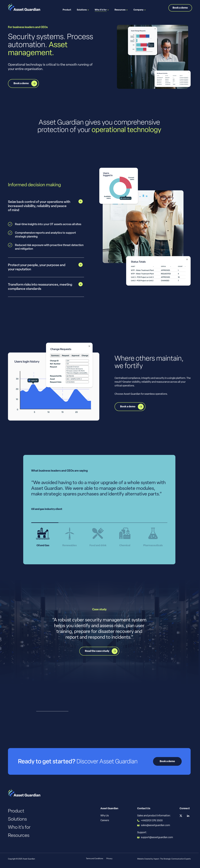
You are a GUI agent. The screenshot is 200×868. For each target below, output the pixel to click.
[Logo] (24, 7)
